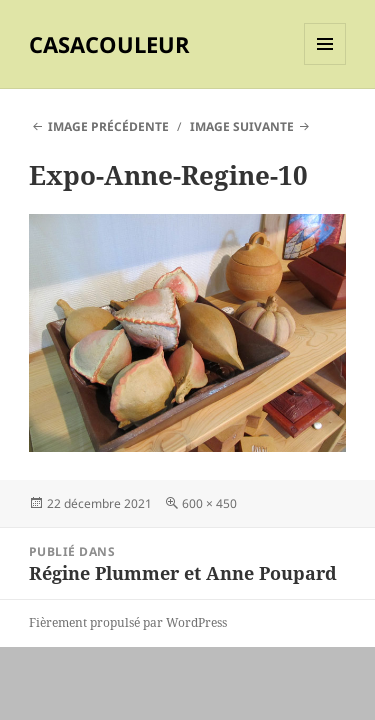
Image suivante (242, 126)
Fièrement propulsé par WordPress (128, 622)
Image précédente (108, 126)
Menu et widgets (325, 64)
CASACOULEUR (109, 44)
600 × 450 (209, 503)
